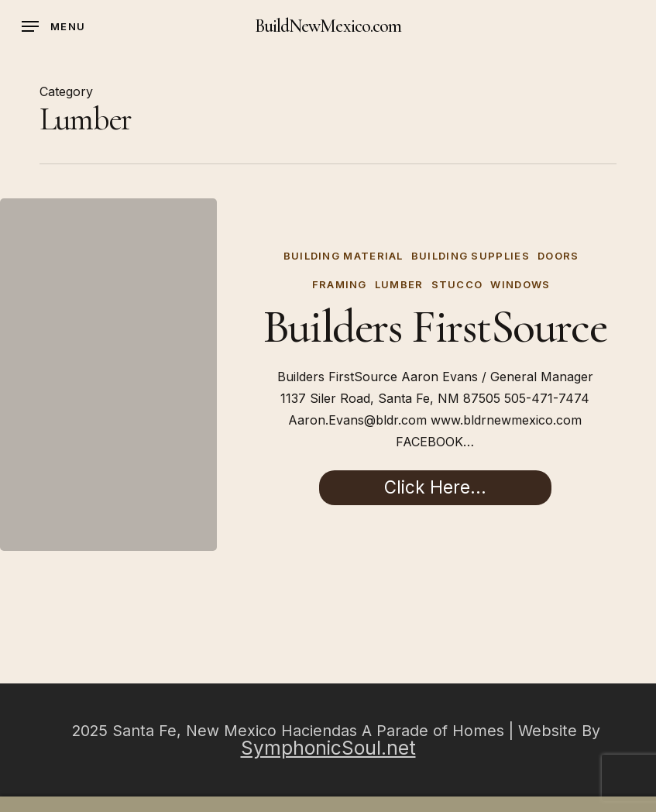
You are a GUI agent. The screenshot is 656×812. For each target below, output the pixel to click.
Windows (520, 284)
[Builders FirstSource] (108, 375)
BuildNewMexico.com (328, 26)
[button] (53, 26)
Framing (340, 284)
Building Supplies (471, 256)
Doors (558, 256)
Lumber (399, 284)
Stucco (457, 284)
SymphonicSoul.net (328, 748)
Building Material (343, 256)
